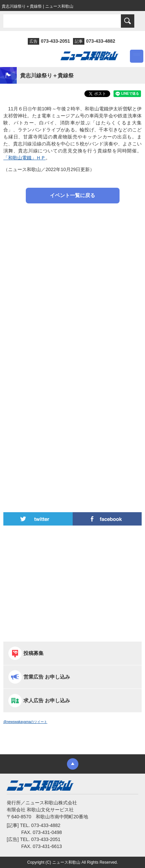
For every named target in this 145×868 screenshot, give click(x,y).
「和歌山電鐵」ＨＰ (24, 158)
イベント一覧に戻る (72, 195)
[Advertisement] (72, 284)
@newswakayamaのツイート (25, 722)
